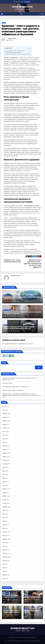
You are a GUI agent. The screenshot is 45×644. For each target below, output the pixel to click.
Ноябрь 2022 (6, 500)
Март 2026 (5, 410)
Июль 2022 (5, 514)
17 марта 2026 (8, 615)
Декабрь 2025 (6, 421)
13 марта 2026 (30, 615)
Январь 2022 (6, 536)
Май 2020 (5, 546)
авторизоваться (29, 344)
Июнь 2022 (5, 518)
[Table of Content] (29, 48)
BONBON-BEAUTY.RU (22, 7)
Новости (4, 23)
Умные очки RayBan (8, 383)
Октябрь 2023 (6, 460)
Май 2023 (5, 478)
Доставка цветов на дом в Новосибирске (13, 390)
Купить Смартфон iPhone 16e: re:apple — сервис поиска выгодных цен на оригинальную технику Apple (20, 328)
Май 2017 (5, 568)
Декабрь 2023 (6, 453)
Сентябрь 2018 (6, 557)
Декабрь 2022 (6, 496)
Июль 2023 (5, 471)
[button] (40, 14)
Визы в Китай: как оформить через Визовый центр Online (22, 298)
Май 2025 (5, 442)
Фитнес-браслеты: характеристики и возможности (15, 387)
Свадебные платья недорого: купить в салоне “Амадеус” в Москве (22, 313)
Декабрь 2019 (6, 550)
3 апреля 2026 (8, 599)
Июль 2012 (5, 579)
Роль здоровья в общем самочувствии (15, 51)
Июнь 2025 (5, 439)
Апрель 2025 (6, 446)
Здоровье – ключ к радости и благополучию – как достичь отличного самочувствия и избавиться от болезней (21, 30)
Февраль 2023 (6, 489)
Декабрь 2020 (6, 539)
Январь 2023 (6, 493)
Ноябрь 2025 (6, 424)
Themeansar (33, 637)
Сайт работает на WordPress (15, 637)
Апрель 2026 (6, 406)
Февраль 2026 (6, 414)
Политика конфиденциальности (34, 641)
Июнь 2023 (5, 475)
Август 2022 (6, 510)
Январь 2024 (6, 449)
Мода (5, 310)
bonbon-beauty (12, 39)
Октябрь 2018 (6, 553)
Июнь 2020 (5, 543)
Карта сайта (24, 641)
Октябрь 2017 (6, 561)
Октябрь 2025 (6, 428)
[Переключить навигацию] (21, 14)
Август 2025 (6, 432)
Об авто (27, 595)
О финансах (6, 594)
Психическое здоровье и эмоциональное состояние (18, 54)
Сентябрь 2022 (6, 507)
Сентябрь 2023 (6, 464)
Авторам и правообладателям (14, 641)
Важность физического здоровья (13, 52)
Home (6, 641)
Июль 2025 (5, 435)
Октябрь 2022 (6, 503)
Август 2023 (6, 467)
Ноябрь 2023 (6, 457)
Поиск (4, 363)
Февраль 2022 (6, 532)
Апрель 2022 (6, 525)
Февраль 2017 (6, 575)
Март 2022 (5, 528)
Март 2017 (5, 571)
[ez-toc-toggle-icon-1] (29, 49)
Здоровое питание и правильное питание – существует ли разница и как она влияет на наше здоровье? (32, 264)
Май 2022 (5, 521)
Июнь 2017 (5, 564)
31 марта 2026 (30, 599)
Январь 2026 (6, 417)
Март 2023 (5, 485)
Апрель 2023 (6, 482)
